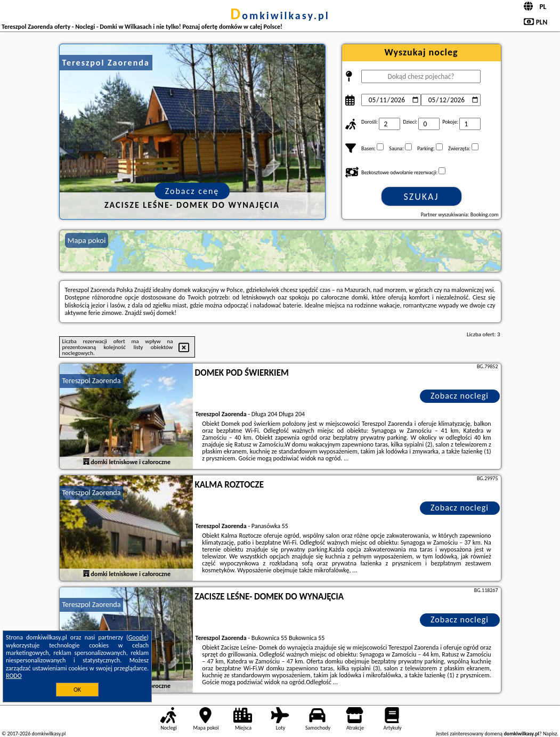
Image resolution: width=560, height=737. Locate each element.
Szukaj (421, 197)
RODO (14, 676)
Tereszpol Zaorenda (92, 381)
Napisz (550, 734)
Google (138, 637)
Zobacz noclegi (460, 396)
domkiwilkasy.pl (280, 15)
